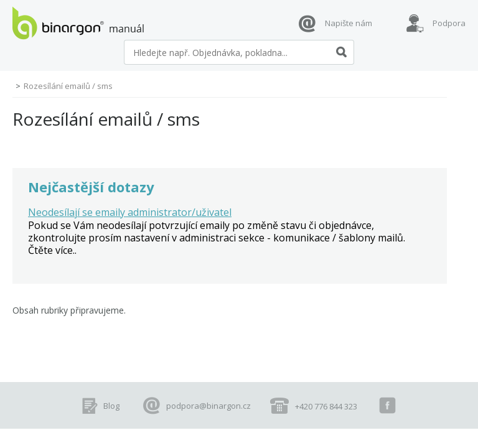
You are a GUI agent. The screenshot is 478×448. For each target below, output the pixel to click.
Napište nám (349, 23)
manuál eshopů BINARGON (78, 23)
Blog (111, 406)
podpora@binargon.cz (209, 406)
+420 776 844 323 (326, 406)
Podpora (449, 23)
